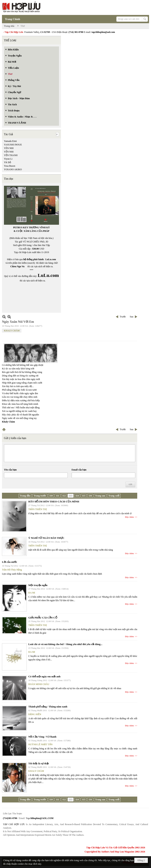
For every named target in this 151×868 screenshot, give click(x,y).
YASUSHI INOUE (13, 145)
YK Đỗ (7, 162)
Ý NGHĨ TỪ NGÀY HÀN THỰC (46, 538)
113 (70, 496)
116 (90, 496)
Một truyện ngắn (38, 585)
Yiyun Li (8, 159)
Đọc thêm (129, 517)
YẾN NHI (9, 152)
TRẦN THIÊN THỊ (38, 509)
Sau (132, 317)
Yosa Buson (10, 166)
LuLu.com (51, 259)
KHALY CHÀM (12, 331)
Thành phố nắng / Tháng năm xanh (48, 707)
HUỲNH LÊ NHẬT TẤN (40, 744)
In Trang (4, 429)
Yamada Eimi (10, 141)
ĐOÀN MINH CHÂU (39, 684)
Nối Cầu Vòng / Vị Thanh (42, 737)
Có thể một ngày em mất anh (44, 676)
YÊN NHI (9, 148)
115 (84, 496)
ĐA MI (32, 593)
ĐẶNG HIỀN (35, 714)
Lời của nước (10, 562)
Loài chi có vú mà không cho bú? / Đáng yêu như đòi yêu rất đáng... (65, 644)
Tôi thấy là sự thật (39, 763)
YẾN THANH (11, 155)
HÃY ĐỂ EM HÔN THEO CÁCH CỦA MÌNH (54, 501)
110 (51, 496)
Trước (123, 317)
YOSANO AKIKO (13, 169)
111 (58, 496)
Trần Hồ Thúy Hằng (12, 570)
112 (64, 496)
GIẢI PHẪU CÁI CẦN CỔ (43, 618)
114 (77, 496)
